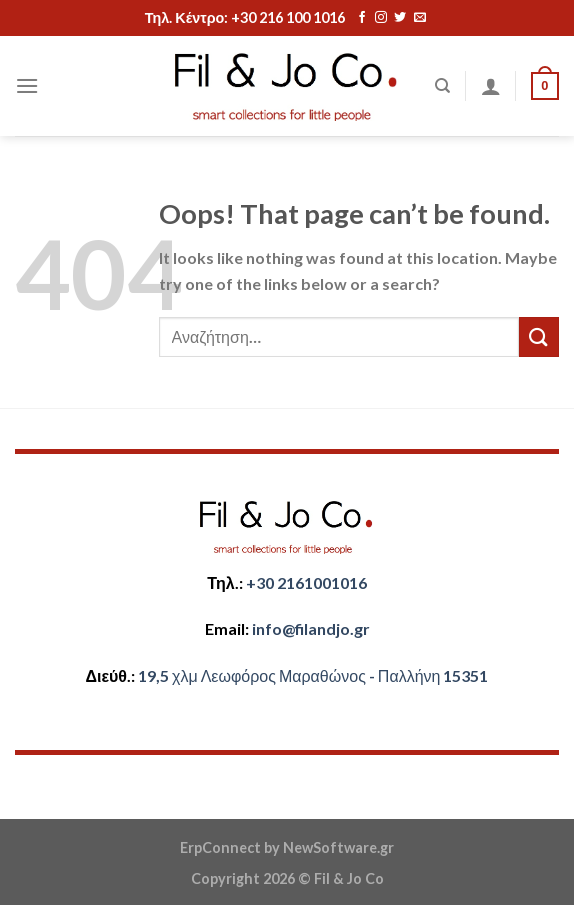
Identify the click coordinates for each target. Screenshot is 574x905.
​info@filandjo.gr (311, 628)
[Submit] (539, 336)
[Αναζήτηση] (442, 86)
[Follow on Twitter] (400, 18)
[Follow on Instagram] (381, 18)
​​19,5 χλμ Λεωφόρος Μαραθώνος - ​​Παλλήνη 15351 (313, 675)
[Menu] (27, 85)
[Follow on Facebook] (362, 18)
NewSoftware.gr (338, 847)
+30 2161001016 (306, 582)
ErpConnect (220, 847)
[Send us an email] (420, 18)
